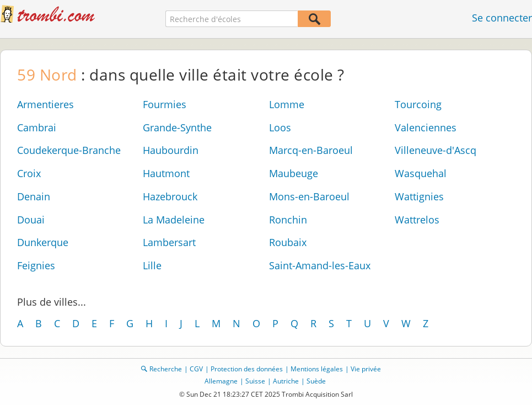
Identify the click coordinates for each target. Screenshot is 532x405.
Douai (31, 220)
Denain (34, 196)
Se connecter (502, 18)
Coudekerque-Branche (69, 150)
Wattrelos (417, 220)
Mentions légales (317, 369)
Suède (316, 381)
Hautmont (166, 173)
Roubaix (288, 242)
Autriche (286, 381)
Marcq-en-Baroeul (311, 150)
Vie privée (366, 369)
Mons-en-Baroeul (309, 196)
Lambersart (169, 242)
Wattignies (419, 196)
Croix (29, 173)
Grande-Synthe (177, 127)
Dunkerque (43, 242)
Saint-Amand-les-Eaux (320, 265)
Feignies (36, 265)
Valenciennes (426, 127)
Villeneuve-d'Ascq (436, 150)
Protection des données (247, 369)
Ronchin (288, 220)
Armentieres (45, 104)
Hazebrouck (170, 196)
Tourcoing (418, 104)
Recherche (166, 369)
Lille (152, 265)
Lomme (287, 104)
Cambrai (37, 127)
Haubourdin (171, 150)
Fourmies (165, 104)
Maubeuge (294, 173)
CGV (196, 369)
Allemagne (221, 381)
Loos (280, 127)
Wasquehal (421, 173)
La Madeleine (174, 220)
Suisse (255, 381)
